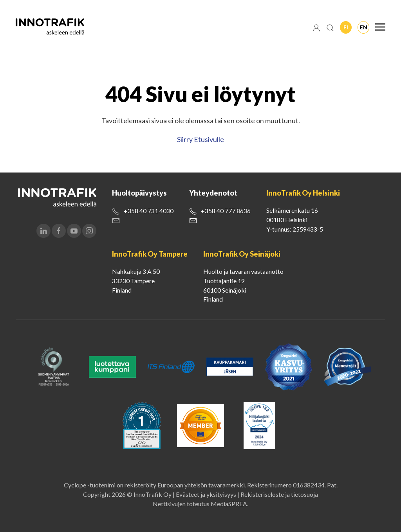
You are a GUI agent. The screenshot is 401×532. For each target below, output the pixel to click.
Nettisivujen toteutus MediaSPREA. (200, 504)
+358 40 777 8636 (226, 211)
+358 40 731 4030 (149, 211)
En (364, 27)
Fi (346, 27)
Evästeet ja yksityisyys (206, 494)
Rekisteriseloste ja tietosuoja (279, 494)
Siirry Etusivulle (200, 139)
